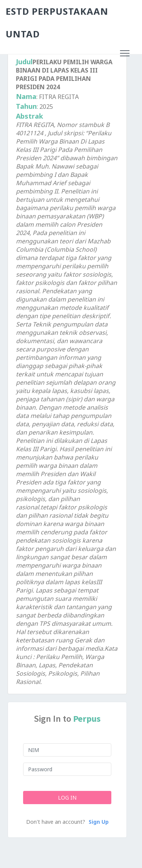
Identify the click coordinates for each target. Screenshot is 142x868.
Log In (67, 798)
